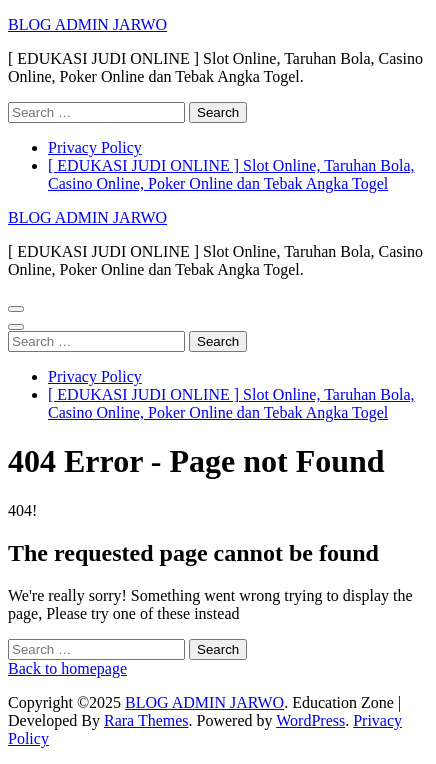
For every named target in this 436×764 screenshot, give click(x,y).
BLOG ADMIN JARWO (87, 24)
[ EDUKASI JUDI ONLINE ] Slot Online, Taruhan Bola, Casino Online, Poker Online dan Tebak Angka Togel (231, 174)
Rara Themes (146, 720)
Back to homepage (67, 668)
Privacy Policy (95, 147)
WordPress (310, 720)
